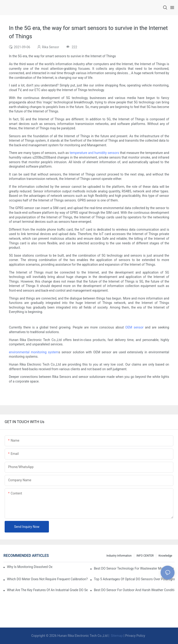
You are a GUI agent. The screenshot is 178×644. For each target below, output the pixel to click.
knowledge (165, 556)
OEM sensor (135, 327)
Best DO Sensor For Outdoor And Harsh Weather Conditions (134, 590)
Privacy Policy (135, 636)
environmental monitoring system (34, 352)
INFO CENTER (145, 556)
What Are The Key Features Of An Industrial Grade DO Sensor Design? (47, 590)
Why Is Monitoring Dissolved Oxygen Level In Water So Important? (30, 567)
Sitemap (116, 636)
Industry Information (119, 556)
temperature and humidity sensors (94, 153)
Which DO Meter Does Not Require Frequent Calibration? (47, 579)
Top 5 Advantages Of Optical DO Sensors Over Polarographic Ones (134, 579)
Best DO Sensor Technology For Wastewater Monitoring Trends (134, 568)
